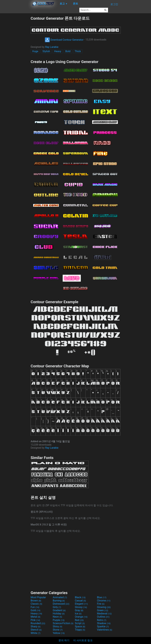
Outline (103, 617)
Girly (57, 607)
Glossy (81, 607)
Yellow (59, 633)
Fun (35, 607)
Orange (81, 617)
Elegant (81, 604)
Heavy (58, 51)
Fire (101, 604)
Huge (35, 51)
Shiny (57, 626)
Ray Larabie (52, 47)
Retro (102, 620)
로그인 (114, 4)
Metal (36, 617)
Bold (68, 51)
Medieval (104, 614)
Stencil (36, 630)
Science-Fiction (63, 623)
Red (79, 620)
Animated (60, 597)
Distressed (61, 604)
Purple (59, 620)
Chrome (104, 601)
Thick (78, 51)
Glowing (104, 607)
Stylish (46, 51)
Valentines (105, 630)
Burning (59, 601)
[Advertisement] (15, 64)
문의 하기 (64, 640)
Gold (36, 610)
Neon (57, 617)
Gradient (59, 610)
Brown (36, 601)
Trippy (80, 630)
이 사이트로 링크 (83, 640)
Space (80, 626)
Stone (58, 630)
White (36, 633)
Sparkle (103, 626)
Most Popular (38, 597)
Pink (35, 620)
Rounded (38, 623)
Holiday (59, 614)
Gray (79, 610)
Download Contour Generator (64, 40)
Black (80, 597)
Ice (78, 614)
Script (80, 623)
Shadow (104, 623)
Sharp (36, 626)
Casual (80, 601)
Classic (36, 604)
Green (103, 610)
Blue (102, 597)
